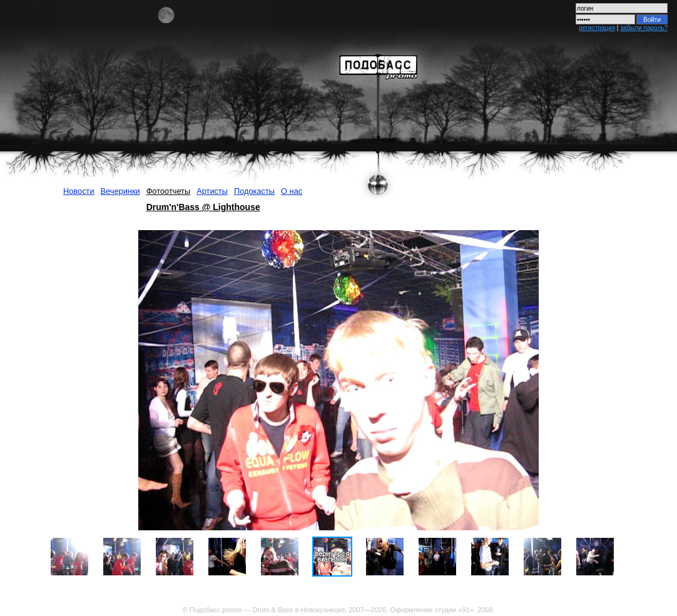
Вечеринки (120, 191)
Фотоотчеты (169, 191)
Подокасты (254, 191)
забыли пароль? (644, 28)
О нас (292, 191)
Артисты (212, 191)
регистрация (597, 28)
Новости (79, 191)
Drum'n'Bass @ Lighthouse (203, 207)
